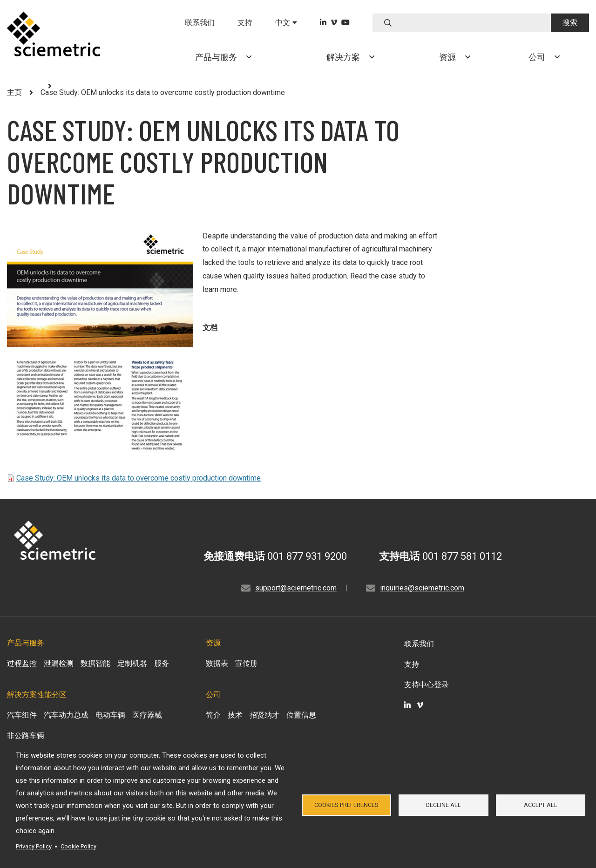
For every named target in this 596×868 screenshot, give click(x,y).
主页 (14, 92)
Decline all (444, 805)
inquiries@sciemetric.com (422, 588)
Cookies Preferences (346, 805)
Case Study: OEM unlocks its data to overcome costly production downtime (139, 478)
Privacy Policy (34, 846)
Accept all (541, 805)
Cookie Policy (78, 846)
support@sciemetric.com (296, 588)
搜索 (570, 23)
